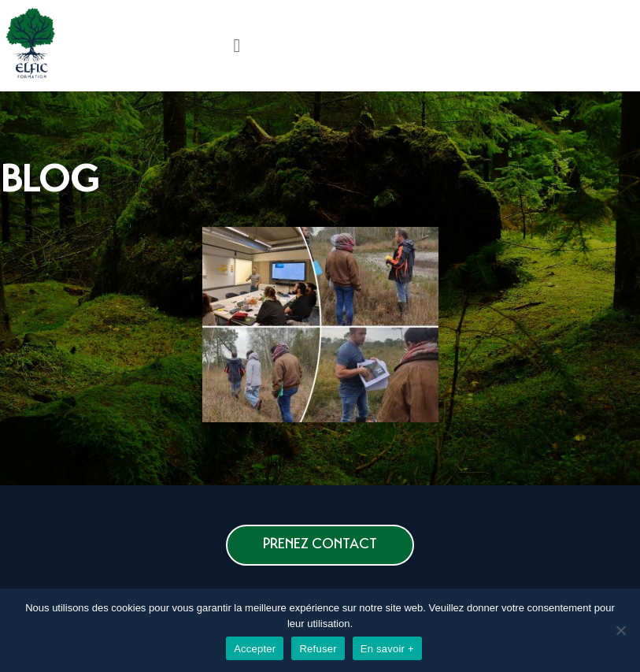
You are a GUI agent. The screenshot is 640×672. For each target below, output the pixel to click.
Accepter (255, 649)
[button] (320, 545)
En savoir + (387, 649)
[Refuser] (620, 630)
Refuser (318, 649)
